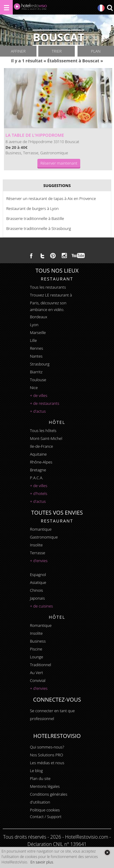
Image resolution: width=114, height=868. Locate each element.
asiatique (38, 582)
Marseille (38, 332)
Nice (34, 388)
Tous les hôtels (43, 431)
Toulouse (38, 380)
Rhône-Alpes (41, 462)
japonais (37, 598)
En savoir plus (42, 862)
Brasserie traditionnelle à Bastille (35, 218)
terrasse (37, 553)
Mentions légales (45, 786)
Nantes (36, 356)
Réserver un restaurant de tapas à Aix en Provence (51, 198)
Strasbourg (40, 364)
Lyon (34, 325)
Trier (57, 51)
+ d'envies (39, 561)
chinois (36, 590)
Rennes (36, 348)
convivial (38, 680)
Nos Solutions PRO (46, 755)
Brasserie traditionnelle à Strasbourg (38, 228)
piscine (36, 649)
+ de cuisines (41, 606)
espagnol (38, 575)
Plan (96, 51)
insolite (36, 545)
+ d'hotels (38, 493)
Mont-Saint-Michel (46, 438)
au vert (36, 673)
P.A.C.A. (36, 478)
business (38, 641)
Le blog (36, 771)
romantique (41, 529)
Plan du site (40, 778)
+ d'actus (38, 411)
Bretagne (38, 470)
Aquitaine (38, 454)
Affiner (18, 51)
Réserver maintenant (59, 163)
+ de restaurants (44, 403)
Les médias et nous (47, 763)
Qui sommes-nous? (47, 747)
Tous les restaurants (48, 287)
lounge (36, 657)
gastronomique (44, 537)
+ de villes (38, 395)
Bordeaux (38, 317)
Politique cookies (45, 810)
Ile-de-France (41, 446)
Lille (33, 340)
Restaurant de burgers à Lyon (32, 208)
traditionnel (40, 665)
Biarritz (36, 372)
